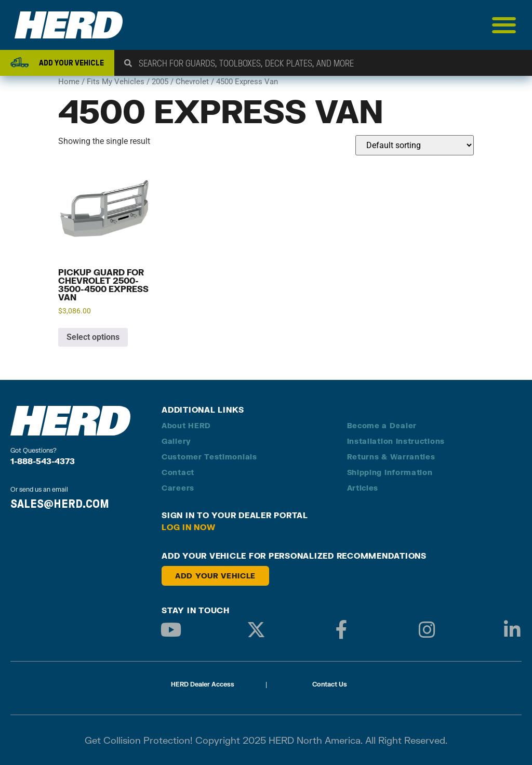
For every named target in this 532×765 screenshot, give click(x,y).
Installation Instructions (396, 441)
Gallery (176, 441)
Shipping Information (390, 472)
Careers (178, 488)
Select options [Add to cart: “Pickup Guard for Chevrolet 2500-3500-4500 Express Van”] (93, 337)
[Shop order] (415, 145)
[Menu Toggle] (504, 25)
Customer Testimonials (209, 457)
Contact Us (330, 684)
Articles (363, 488)
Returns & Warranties (391, 457)
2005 (160, 82)
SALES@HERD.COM (60, 504)
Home (69, 82)
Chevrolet (192, 82)
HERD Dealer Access (203, 684)
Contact (178, 472)
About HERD (186, 425)
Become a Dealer (382, 425)
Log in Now (189, 527)
